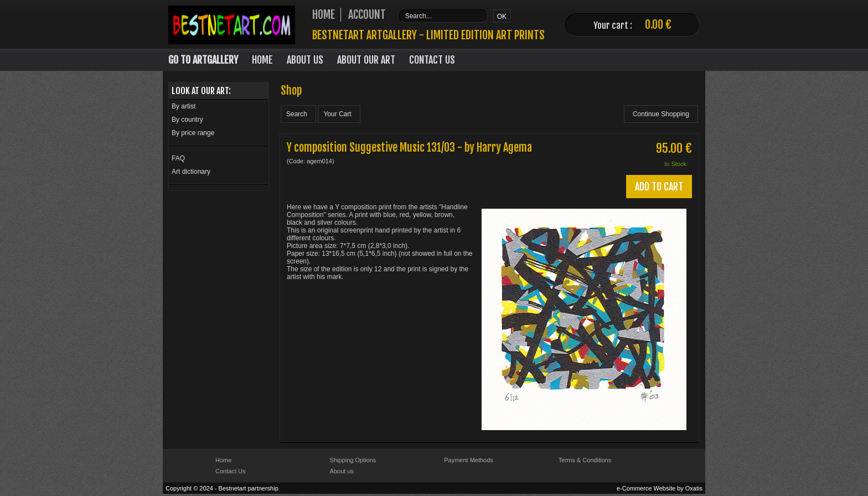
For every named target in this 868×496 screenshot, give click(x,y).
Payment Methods (469, 460)
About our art (366, 60)
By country (187, 120)
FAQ (178, 158)
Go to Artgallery (203, 60)
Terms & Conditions (585, 460)
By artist (184, 106)
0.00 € (658, 25)
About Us (305, 60)
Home (262, 60)
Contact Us (432, 60)
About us (342, 471)
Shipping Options (353, 460)
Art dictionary (191, 172)
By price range (193, 133)
